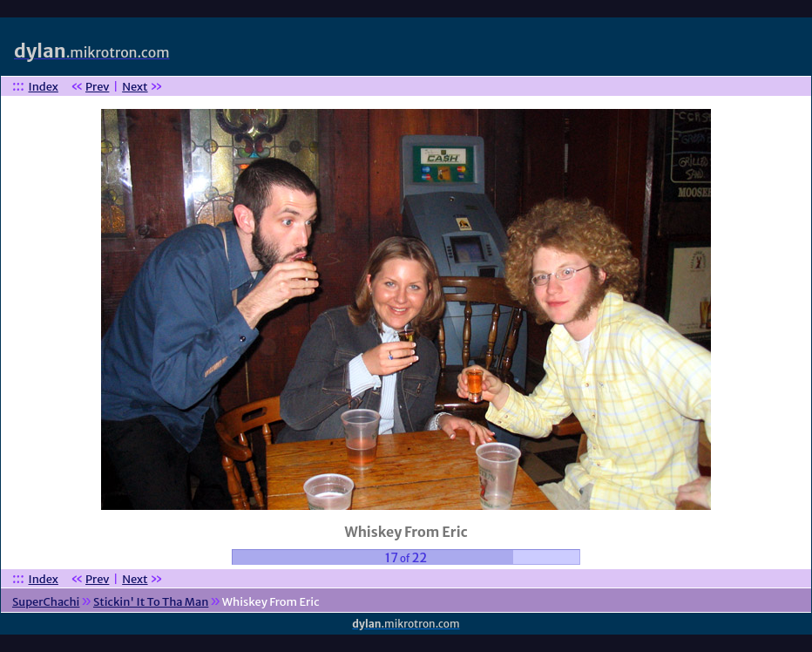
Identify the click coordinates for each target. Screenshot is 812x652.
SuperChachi (46, 602)
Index (44, 87)
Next (135, 87)
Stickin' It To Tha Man (151, 602)
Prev (97, 87)
